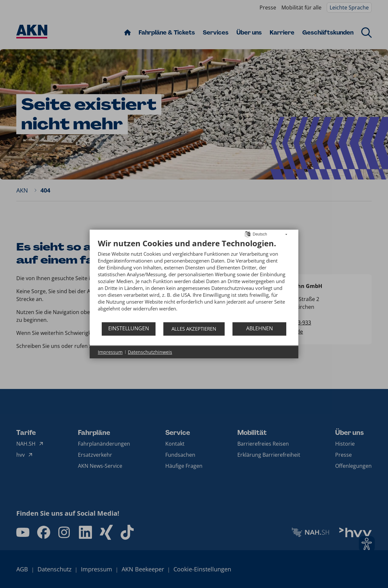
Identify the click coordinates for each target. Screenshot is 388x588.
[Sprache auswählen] (248, 234)
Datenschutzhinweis (150, 352)
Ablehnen (260, 328)
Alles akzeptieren (194, 329)
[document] (194, 280)
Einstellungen (129, 328)
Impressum (110, 352)
